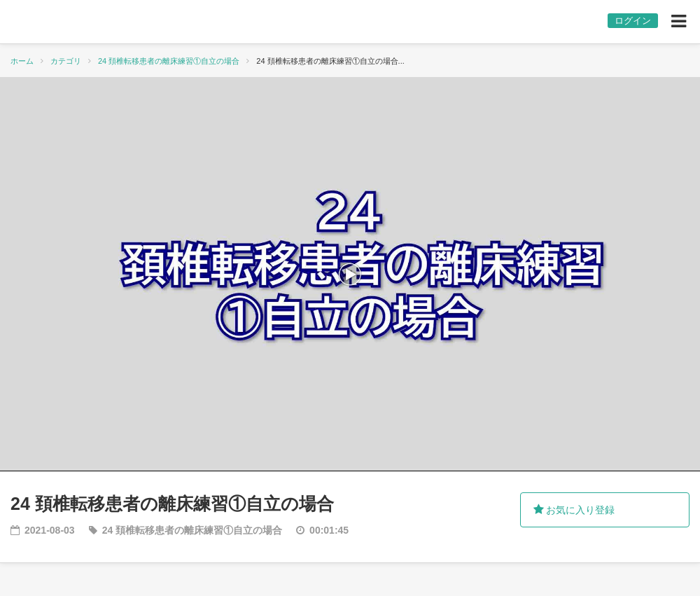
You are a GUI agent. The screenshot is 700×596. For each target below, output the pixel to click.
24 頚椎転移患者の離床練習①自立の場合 (169, 61)
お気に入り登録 (574, 510)
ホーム (22, 61)
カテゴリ (66, 61)
